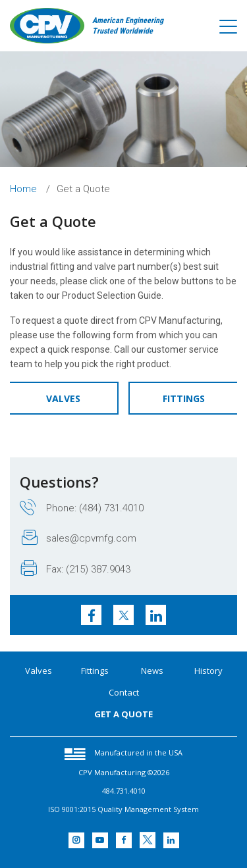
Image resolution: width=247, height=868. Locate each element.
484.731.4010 (124, 791)
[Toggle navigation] (228, 27)
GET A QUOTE (123, 714)
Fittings (184, 398)
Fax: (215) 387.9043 (76, 569)
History (208, 671)
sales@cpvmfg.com (79, 538)
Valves (63, 398)
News (152, 671)
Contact (124, 692)
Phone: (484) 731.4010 (82, 507)
